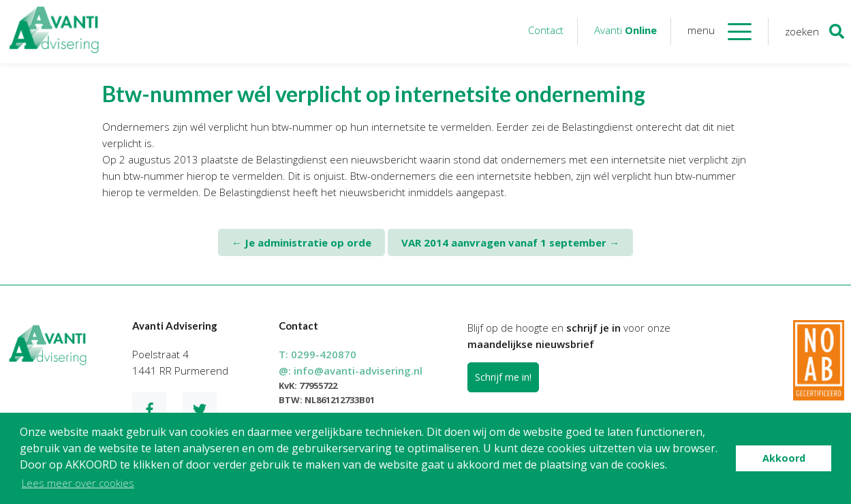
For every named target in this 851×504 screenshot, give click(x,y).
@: (351, 371)
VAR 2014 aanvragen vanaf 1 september (510, 242)
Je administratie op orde (301, 242)
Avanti (625, 30)
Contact (546, 30)
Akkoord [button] (784, 458)
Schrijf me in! (503, 377)
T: (318, 354)
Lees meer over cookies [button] (78, 483)
